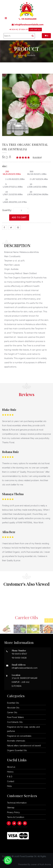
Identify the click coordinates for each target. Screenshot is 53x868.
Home (21, 55)
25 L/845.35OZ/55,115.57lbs (14, 201)
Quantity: (7, 210)
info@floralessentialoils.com (28, 25)
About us (11, 767)
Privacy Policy (13, 812)
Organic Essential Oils (17, 750)
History (10, 772)
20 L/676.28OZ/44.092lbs (38, 193)
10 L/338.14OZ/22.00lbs (37, 185)
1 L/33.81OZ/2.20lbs (14, 179)
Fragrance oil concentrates (19, 736)
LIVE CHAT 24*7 (35, 30)
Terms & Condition (16, 817)
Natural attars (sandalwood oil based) (24, 746)
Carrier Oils (12, 712)
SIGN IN (14, 30)
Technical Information (17, 803)
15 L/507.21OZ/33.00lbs (13, 193)
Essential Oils (13, 703)
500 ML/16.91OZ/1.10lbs (37, 173)
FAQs (9, 786)
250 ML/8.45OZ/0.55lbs (12, 173)
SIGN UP (24, 30)
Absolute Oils (13, 708)
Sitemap (11, 808)
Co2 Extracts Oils (15, 722)
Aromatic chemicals (16, 741)
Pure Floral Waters (15, 717)
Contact (11, 781)
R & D (10, 777)
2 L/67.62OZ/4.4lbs (38, 179)
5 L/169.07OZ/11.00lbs (13, 185)
